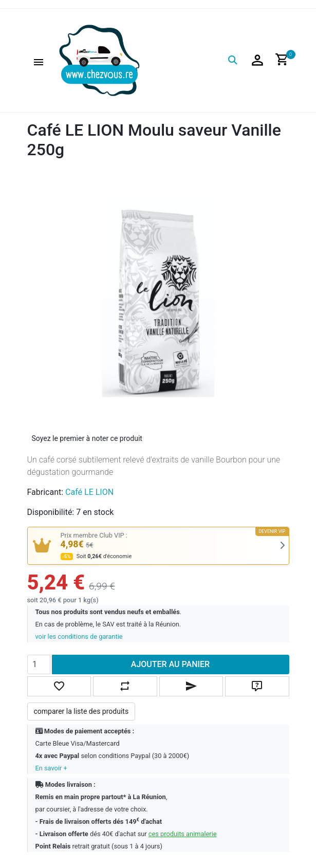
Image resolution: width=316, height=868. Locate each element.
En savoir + (51, 768)
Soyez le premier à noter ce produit (87, 438)
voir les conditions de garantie (79, 636)
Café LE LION (89, 492)
